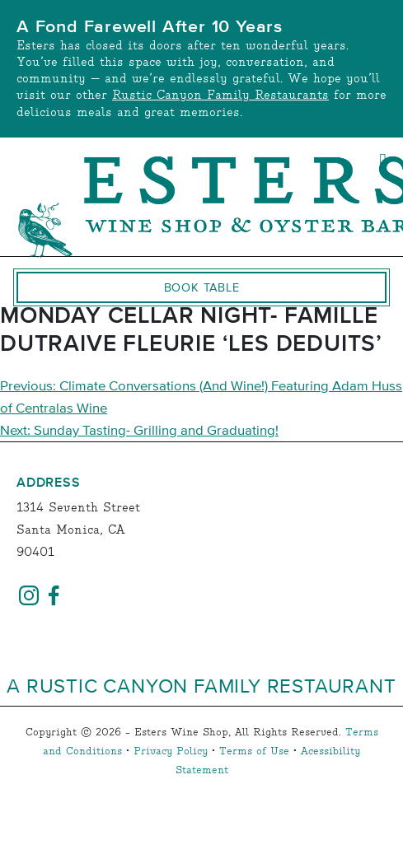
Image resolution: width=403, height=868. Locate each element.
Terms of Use (254, 751)
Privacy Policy (171, 751)
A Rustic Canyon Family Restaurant (201, 685)
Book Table (202, 287)
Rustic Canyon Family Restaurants (220, 95)
